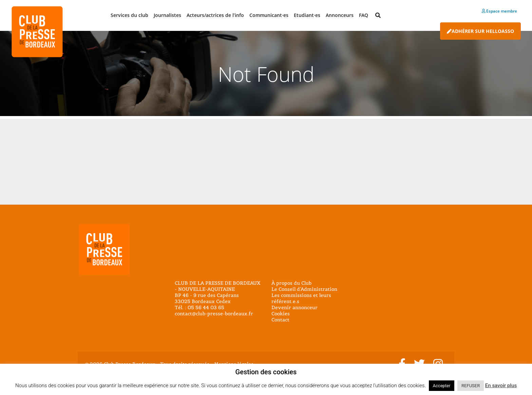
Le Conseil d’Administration (304, 289)
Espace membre (500, 11)
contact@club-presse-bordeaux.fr (214, 314)
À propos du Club (291, 283)
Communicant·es (269, 15)
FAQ (364, 15)
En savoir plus (501, 385)
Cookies (281, 314)
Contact (280, 320)
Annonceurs (340, 15)
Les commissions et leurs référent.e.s (301, 298)
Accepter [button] (442, 386)
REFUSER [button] (471, 386)
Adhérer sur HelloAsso (480, 31)
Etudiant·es (307, 15)
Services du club (129, 15)
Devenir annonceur (294, 307)
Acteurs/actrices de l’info (215, 15)
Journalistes (167, 15)
